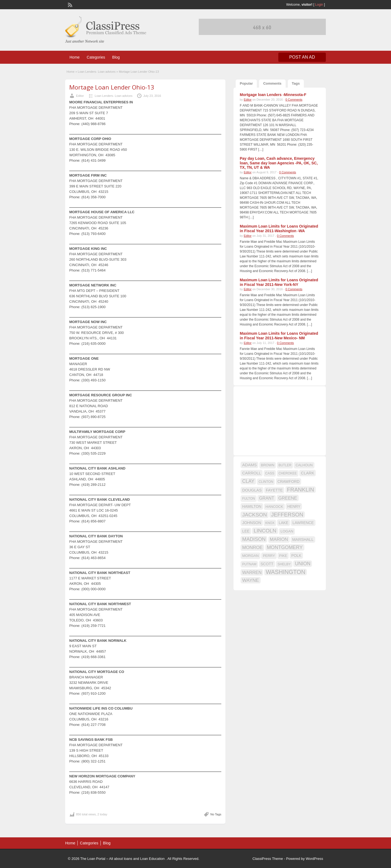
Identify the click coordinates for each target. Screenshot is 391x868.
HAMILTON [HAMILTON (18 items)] (252, 506)
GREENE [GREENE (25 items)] (288, 498)
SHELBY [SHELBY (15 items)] (284, 564)
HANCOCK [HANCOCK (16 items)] (274, 507)
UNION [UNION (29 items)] (303, 564)
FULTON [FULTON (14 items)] (249, 499)
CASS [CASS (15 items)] (270, 473)
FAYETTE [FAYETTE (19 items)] (274, 490)
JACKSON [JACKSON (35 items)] (255, 515)
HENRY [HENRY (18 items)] (294, 506)
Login (319, 5)
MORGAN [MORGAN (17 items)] (250, 556)
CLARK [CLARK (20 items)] (308, 473)
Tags (296, 83)
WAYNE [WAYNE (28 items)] (251, 580)
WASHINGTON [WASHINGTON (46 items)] (286, 572)
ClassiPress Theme (268, 859)
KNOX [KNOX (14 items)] (270, 523)
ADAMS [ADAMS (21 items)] (249, 465)
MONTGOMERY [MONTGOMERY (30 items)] (285, 547)
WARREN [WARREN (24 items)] (252, 572)
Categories (96, 57)
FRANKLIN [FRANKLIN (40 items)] (301, 490)
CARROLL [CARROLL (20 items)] (252, 473)
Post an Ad (302, 57)
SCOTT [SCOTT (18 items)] (267, 564)
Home (75, 57)
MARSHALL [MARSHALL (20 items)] (303, 540)
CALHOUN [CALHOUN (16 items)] (304, 465)
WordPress (314, 859)
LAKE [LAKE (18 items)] (283, 523)
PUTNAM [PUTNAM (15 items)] (249, 564)
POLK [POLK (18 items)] (296, 556)
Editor (80, 96)
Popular (246, 83)
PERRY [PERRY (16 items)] (269, 556)
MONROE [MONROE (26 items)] (252, 548)
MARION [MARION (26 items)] (279, 539)
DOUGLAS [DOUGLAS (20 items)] (252, 490)
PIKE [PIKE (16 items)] (283, 556)
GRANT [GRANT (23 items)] (267, 498)
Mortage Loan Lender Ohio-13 (112, 87)
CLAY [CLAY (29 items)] (248, 481)
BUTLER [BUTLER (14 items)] (285, 465)
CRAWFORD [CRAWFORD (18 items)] (288, 481)
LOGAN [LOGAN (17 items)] (287, 531)
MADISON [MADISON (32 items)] (254, 539)
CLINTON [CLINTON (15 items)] (266, 482)
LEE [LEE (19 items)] (246, 531)
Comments (272, 83)
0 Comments (294, 100)
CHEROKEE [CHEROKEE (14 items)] (288, 473)
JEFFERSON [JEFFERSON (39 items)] (287, 515)
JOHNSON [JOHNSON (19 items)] (252, 523)
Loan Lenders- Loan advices (97, 72)
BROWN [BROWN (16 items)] (268, 465)
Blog (116, 57)
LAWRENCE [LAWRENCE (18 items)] (303, 523)
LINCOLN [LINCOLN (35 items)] (265, 531)
